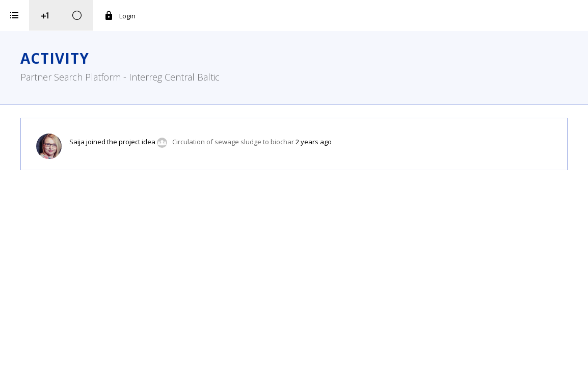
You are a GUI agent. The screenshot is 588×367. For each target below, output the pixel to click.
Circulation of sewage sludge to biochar (360, 142)
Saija (204, 142)
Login (247, 16)
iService (79, 352)
